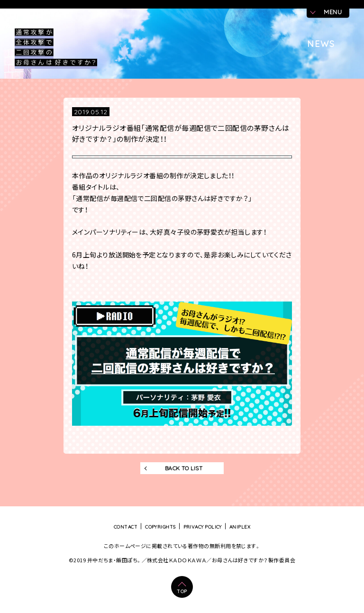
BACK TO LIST (184, 468)
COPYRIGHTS (160, 526)
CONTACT (126, 526)
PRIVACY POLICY (203, 526)
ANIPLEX (240, 526)
